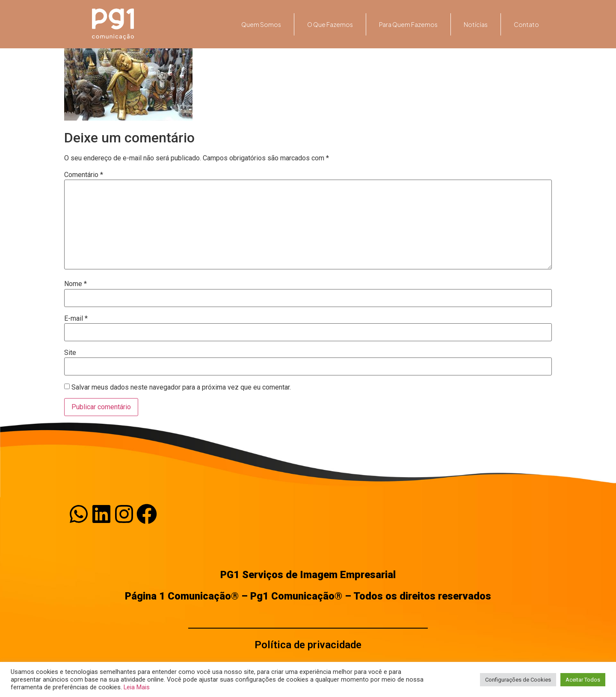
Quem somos (261, 24)
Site (70, 353)
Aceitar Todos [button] (583, 680)
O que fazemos (330, 24)
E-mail (76, 319)
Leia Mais (137, 687)
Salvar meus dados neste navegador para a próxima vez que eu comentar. (181, 387)
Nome (76, 284)
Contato (526, 24)
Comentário (84, 175)
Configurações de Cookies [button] (518, 680)
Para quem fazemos (408, 24)
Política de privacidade (308, 645)
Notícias (476, 24)
